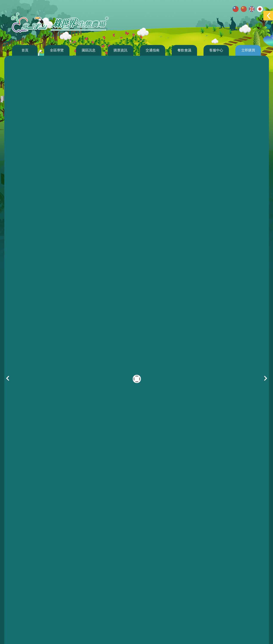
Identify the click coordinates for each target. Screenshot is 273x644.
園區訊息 (89, 50)
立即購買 (248, 50)
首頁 (25, 50)
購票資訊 (120, 50)
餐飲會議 (184, 50)
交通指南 (153, 50)
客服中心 (216, 50)
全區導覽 (57, 50)
